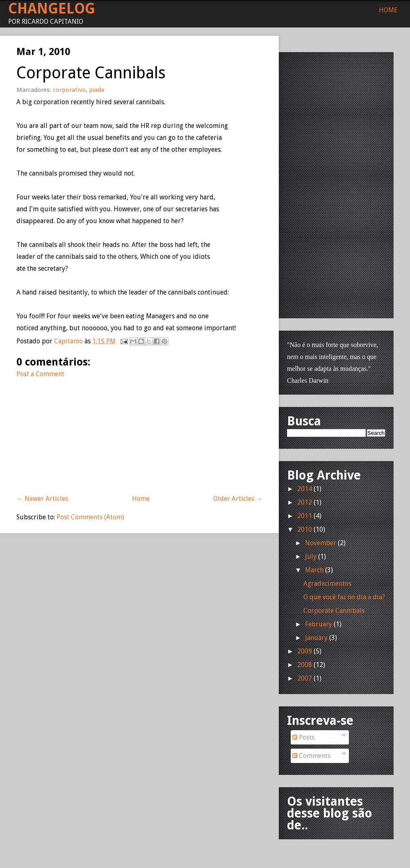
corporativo (69, 90)
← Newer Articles (42, 499)
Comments (311, 756)
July (311, 556)
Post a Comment (40, 374)
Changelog (52, 8)
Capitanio (69, 341)
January (316, 638)
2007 (305, 678)
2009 (305, 651)
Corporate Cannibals (334, 611)
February (319, 624)
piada (97, 90)
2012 (305, 502)
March (314, 570)
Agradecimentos (327, 584)
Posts (303, 737)
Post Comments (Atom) (90, 517)
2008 (305, 665)
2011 (305, 516)
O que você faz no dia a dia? (344, 597)
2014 (305, 489)
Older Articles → (238, 499)
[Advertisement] (78, 431)
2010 (305, 529)
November (321, 543)
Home (388, 10)
